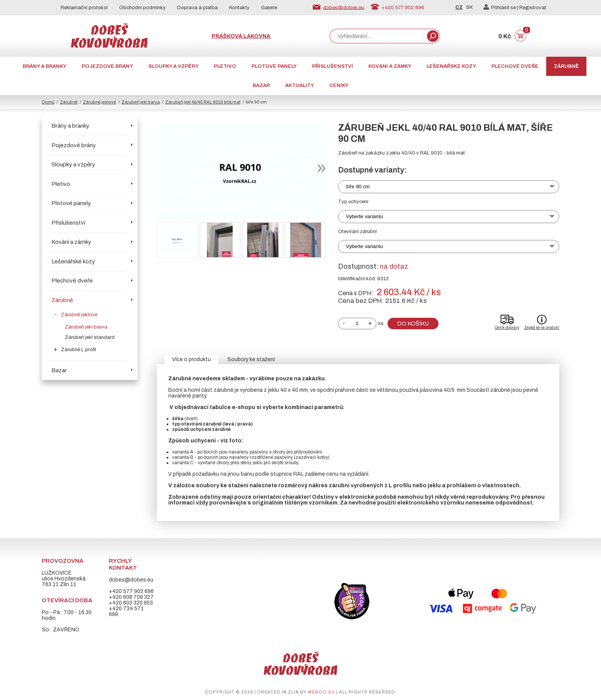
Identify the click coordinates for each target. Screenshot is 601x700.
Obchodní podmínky (142, 8)
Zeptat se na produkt (542, 328)
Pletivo (225, 66)
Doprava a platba (197, 8)
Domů (48, 102)
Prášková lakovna (241, 36)
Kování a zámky (390, 66)
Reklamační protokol (84, 8)
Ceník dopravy (507, 328)
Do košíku (413, 324)
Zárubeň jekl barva (141, 102)
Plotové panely (274, 66)
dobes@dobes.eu (344, 7)
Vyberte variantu (365, 216)
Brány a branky (44, 66)
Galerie (269, 8)
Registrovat (533, 8)
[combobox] (378, 36)
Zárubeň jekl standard (90, 337)
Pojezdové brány (107, 66)
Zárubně (566, 66)
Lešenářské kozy (451, 66)
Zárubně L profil (79, 350)
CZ (459, 7)
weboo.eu (321, 692)
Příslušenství (333, 66)
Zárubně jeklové (99, 102)
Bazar (261, 85)
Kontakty (239, 8)
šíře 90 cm (358, 187)
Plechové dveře (515, 66)
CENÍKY (339, 85)
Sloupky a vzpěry (173, 66)
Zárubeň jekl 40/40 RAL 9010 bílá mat (203, 102)
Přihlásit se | (501, 8)
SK (469, 7)
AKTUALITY (300, 85)
